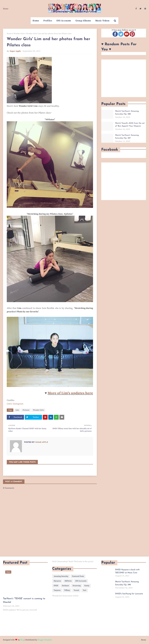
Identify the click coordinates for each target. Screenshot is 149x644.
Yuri (85, 590)
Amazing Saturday (61, 576)
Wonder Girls (19, 34)
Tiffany (67, 590)
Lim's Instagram (15, 404)
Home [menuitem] (36, 21)
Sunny (87, 586)
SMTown (68, 581)
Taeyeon (57, 590)
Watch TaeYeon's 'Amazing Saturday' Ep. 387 (127, 137)
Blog (22, 640)
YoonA (76, 590)
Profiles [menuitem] (48, 21)
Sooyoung (77, 586)
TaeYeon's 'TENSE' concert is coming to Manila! (24, 600)
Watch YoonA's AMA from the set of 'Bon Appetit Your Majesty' (130, 125)
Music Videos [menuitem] (102, 21)
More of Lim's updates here (70, 393)
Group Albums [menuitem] (83, 21)
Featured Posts (78, 576)
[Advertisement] (124, 78)
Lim (17, 410)
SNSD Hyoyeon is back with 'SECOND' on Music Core (127, 571)
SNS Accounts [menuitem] (64, 21)
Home (6, 9)
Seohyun (65, 586)
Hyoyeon (57, 581)
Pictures (26, 410)
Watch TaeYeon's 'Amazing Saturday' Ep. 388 (127, 113)
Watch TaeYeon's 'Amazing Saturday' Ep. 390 (127, 583)
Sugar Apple (15, 51)
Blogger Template (45, 640)
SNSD (56, 586)
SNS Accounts (81, 581)
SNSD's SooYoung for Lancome (129, 594)
